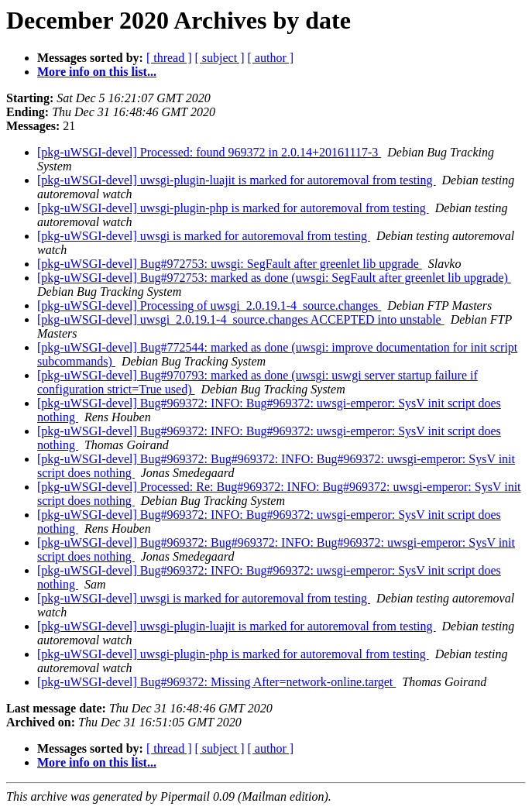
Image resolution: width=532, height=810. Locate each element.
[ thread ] (169, 58)
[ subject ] (220, 58)
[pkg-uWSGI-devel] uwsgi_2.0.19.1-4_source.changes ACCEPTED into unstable (241, 319)
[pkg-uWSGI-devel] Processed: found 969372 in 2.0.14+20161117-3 (209, 152)
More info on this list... (97, 72)
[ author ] (271, 58)
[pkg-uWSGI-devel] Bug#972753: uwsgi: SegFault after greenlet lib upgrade (230, 264)
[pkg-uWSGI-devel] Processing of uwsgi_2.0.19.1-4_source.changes (209, 305)
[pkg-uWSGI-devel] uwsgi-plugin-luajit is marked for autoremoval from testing (237, 180)
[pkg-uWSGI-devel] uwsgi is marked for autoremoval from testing (204, 236)
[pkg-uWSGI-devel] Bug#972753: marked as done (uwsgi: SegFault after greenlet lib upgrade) (274, 278)
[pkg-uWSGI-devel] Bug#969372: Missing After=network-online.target (216, 682)
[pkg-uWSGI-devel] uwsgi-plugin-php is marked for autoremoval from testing (233, 208)
